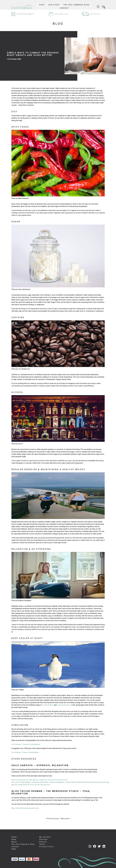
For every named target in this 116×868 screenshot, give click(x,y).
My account (45, 837)
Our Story (72, 4)
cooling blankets (48, 705)
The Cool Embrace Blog (61, 7)
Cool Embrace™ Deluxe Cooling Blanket (25, 752)
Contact (82, 7)
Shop (60, 4)
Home (14, 837)
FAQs (14, 849)
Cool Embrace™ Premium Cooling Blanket (26, 744)
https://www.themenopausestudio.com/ (25, 808)
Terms (42, 844)
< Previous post (52, 819)
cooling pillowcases (64, 705)
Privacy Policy (47, 847)
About (14, 842)
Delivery (44, 839)
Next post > (66, 819)
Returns (43, 842)
